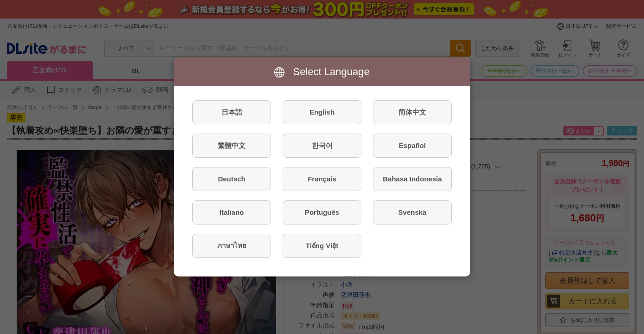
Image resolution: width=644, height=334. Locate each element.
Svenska (413, 212)
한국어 (322, 145)
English (322, 112)
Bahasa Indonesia (412, 179)
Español (412, 145)
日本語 (232, 112)
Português (322, 212)
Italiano (232, 212)
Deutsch (231, 179)
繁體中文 (232, 145)
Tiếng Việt (322, 246)
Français (322, 179)
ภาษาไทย (232, 246)
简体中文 (412, 112)
